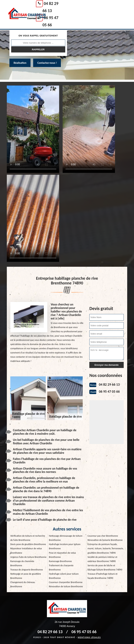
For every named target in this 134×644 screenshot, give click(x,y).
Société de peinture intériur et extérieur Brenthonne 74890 (103, 559)
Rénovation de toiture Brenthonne (66, 586)
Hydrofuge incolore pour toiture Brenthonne (65, 546)
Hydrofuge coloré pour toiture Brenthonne (64, 576)
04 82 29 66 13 (109, 384)
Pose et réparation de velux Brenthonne (62, 555)
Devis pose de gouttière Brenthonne (28, 544)
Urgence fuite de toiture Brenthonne (28, 557)
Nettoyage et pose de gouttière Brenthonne (26, 576)
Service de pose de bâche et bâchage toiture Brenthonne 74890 (105, 568)
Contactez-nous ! (47, 63)
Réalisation (20, 63)
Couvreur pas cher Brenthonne (103, 536)
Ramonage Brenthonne (60, 561)
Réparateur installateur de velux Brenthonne (26, 551)
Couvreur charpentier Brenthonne (66, 582)
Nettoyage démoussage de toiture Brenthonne (66, 538)
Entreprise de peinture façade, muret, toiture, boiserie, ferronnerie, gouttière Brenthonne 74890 (106, 548)
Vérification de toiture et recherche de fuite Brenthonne (28, 538)
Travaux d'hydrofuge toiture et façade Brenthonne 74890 (103, 576)
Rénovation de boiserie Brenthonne (105, 540)
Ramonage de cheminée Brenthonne (22, 563)
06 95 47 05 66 (109, 391)
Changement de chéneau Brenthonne (23, 584)
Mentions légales (89, 637)
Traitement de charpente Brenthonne (61, 568)
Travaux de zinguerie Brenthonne (27, 570)
